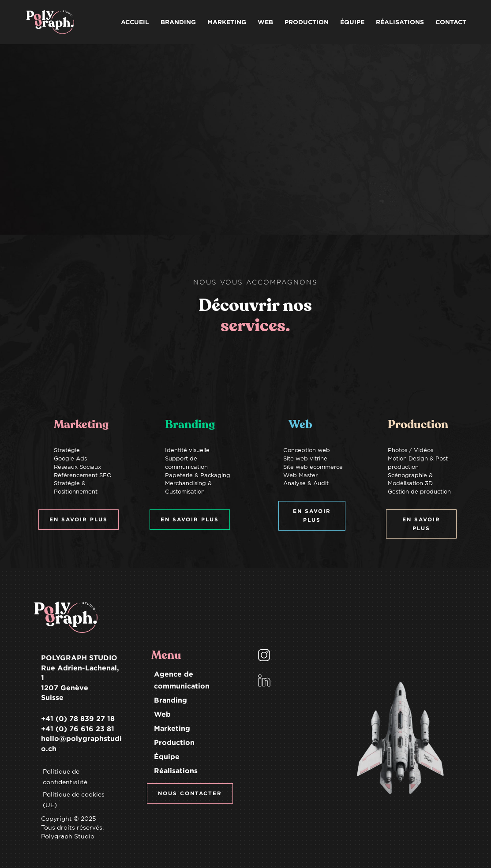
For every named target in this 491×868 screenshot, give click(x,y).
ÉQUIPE (352, 22)
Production (174, 742)
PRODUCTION (307, 22)
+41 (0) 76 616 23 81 (78, 729)
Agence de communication (182, 680)
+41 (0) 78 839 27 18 (78, 718)
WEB (265, 22)
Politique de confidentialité (65, 777)
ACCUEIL (135, 22)
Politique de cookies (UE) (74, 800)
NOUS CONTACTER (190, 793)
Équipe (167, 756)
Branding (171, 700)
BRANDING (178, 22)
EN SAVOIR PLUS (79, 519)
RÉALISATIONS (400, 22)
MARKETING (227, 22)
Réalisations (176, 771)
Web (162, 714)
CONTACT (451, 22)
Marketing (172, 728)
